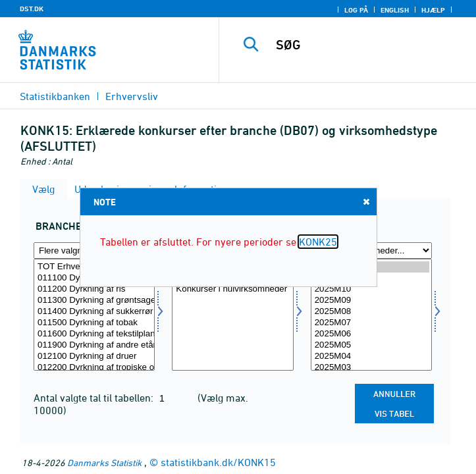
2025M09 (371, 301)
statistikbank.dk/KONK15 (218, 462)
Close (365, 201)
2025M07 (371, 323)
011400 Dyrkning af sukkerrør (94, 312)
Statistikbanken (55, 96)
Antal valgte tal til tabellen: (95, 398)
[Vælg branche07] (94, 315)
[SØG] (372, 45)
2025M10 (371, 289)
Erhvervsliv (132, 96)
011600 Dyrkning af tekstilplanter (94, 334)
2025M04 (371, 356)
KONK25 (318, 242)
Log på (356, 10)
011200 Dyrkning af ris (94, 289)
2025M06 (371, 334)
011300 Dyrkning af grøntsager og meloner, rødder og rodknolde (94, 301)
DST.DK (32, 9)
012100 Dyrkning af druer (94, 356)
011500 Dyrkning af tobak (94, 323)
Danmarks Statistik (104, 462)
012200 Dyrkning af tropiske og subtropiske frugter (94, 368)
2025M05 (371, 345)
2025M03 (371, 368)
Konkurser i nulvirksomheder (232, 289)
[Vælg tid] (371, 315)
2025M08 (371, 312)
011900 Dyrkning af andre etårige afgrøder (94, 345)
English (395, 10)
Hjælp (433, 10)
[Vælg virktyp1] (232, 315)
